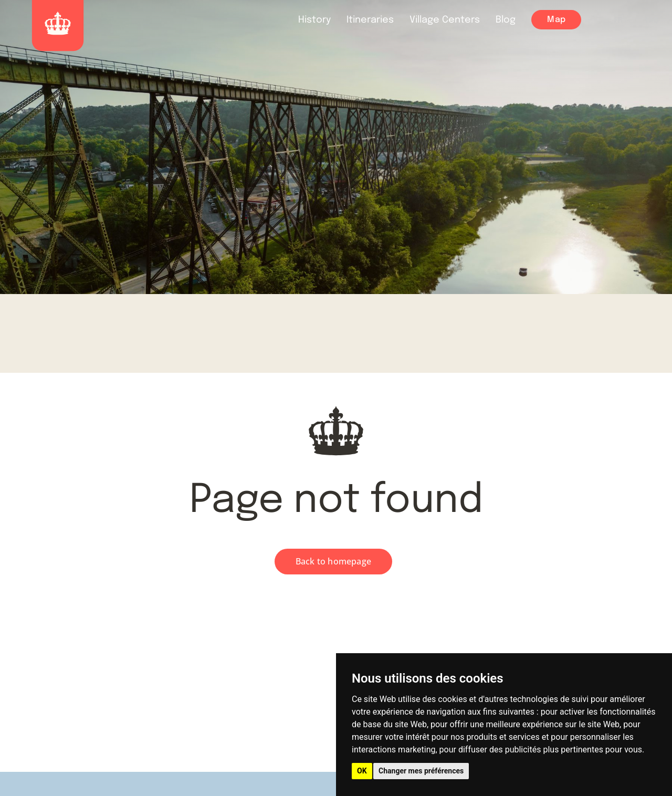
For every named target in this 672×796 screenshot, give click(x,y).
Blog (506, 20)
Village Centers (445, 20)
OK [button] (362, 771)
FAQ (652, 20)
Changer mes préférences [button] (421, 771)
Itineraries (370, 20)
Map (556, 20)
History (314, 20)
